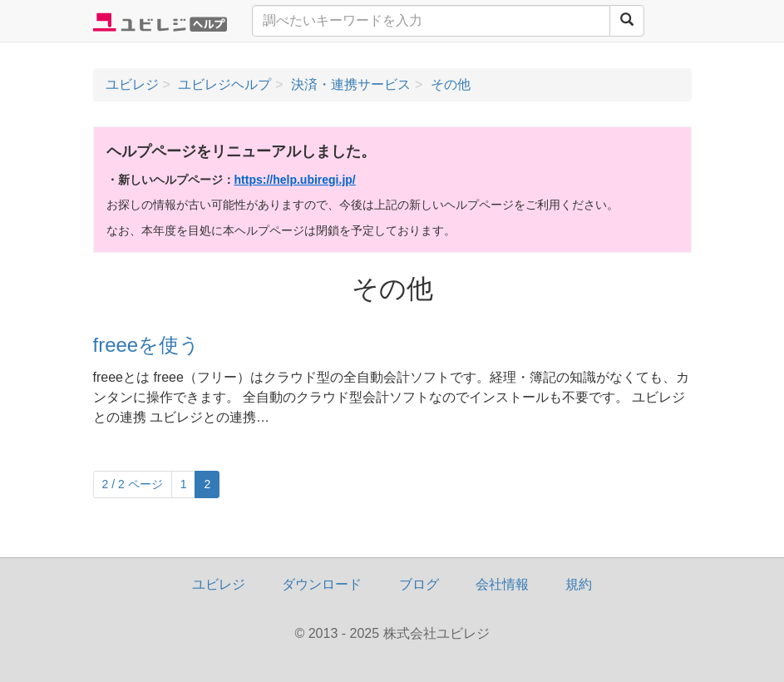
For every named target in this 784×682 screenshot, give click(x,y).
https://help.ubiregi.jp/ (295, 180)
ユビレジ (219, 584)
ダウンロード (322, 584)
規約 (579, 584)
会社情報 (502, 584)
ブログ (419, 584)
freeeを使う (147, 345)
